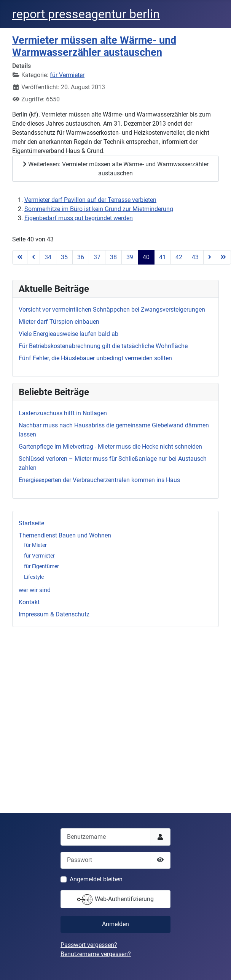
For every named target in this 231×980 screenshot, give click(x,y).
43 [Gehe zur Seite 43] (195, 257)
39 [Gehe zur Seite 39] (130, 257)
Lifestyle (34, 577)
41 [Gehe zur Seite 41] (162, 257)
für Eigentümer (41, 566)
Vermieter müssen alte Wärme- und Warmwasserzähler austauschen (94, 46)
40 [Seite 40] (146, 257)
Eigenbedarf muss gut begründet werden (79, 218)
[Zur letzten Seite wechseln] (223, 257)
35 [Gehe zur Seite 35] (64, 257)
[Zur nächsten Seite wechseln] (210, 257)
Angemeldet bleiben (96, 879)
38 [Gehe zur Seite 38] (113, 257)
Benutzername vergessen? (96, 954)
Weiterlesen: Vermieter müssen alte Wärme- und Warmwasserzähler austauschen (116, 169)
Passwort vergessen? (89, 945)
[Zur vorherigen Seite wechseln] (33, 257)
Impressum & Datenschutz (54, 614)
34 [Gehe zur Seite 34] (48, 257)
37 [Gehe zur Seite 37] (97, 257)
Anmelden (115, 924)
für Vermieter (39, 556)
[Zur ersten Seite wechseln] (20, 257)
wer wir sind (35, 590)
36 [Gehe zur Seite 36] (81, 257)
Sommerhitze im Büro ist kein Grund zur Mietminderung (99, 209)
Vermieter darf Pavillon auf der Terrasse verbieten (90, 200)
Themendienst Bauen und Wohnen (65, 535)
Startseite (31, 523)
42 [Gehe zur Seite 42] (179, 257)
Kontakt (29, 602)
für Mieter (35, 545)
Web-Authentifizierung (115, 900)
